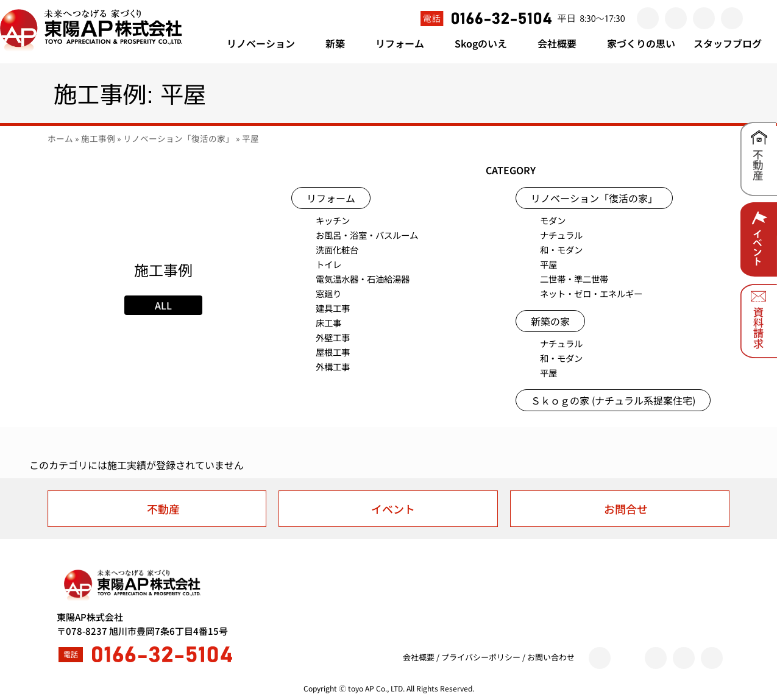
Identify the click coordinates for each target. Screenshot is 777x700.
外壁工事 (333, 337)
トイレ (328, 264)
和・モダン (561, 249)
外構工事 (333, 366)
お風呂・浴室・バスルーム (367, 235)
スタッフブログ (728, 43)
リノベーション (267, 43)
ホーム (60, 138)
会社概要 (563, 43)
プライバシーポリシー (481, 657)
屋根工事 (333, 352)
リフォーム (406, 43)
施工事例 (98, 138)
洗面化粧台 (337, 249)
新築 (341, 43)
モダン (553, 220)
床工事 (328, 323)
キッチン (333, 220)
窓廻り (328, 293)
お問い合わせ (551, 657)
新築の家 (550, 321)
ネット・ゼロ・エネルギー (591, 293)
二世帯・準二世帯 (574, 279)
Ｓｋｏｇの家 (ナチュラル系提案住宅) (613, 400)
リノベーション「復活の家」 (179, 138)
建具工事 (333, 308)
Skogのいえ (487, 43)
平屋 (548, 264)
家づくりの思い (641, 43)
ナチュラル (561, 235)
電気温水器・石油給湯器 (363, 279)
